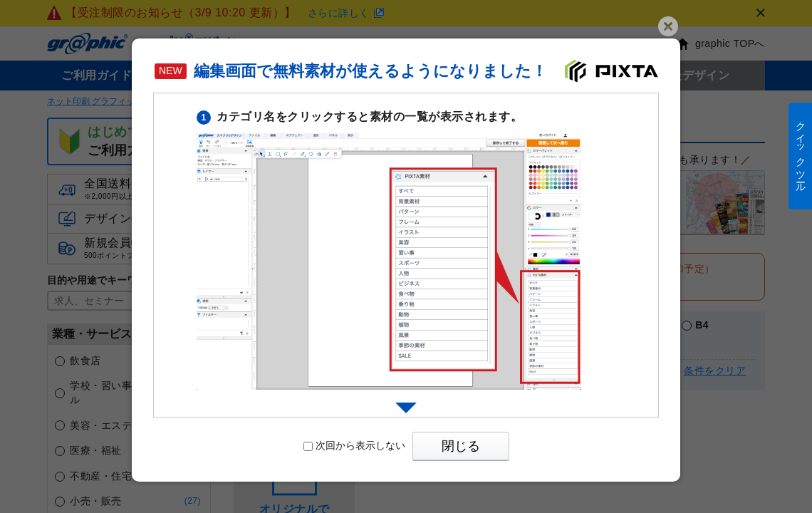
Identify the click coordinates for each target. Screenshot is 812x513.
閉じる (461, 446)
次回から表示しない (354, 445)
